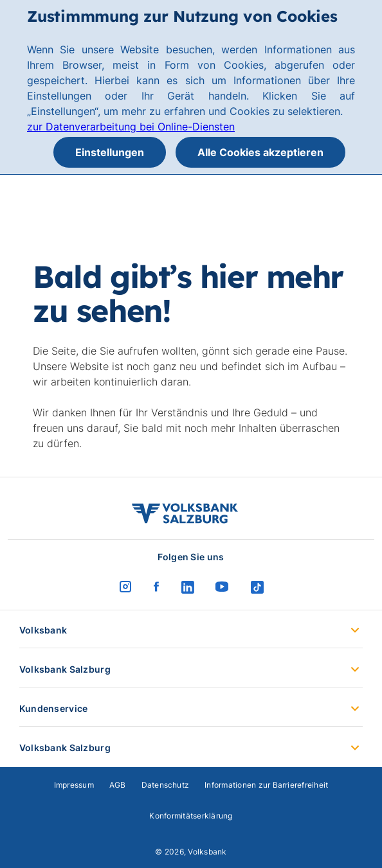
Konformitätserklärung (191, 816)
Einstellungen (110, 152)
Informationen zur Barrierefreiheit (266, 785)
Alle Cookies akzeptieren (260, 152)
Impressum (74, 785)
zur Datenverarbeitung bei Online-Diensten (131, 127)
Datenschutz (166, 785)
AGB (118, 785)
